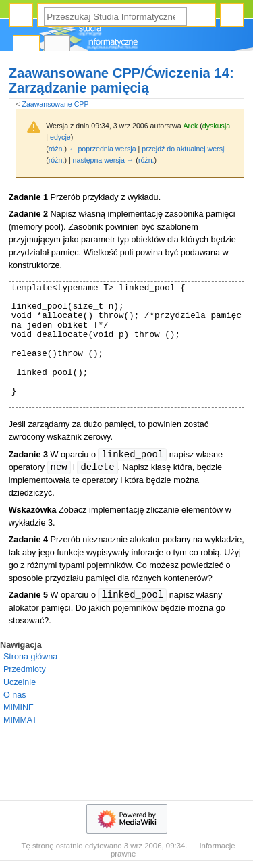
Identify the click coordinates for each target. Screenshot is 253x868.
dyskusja (216, 126)
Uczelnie (20, 682)
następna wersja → (104, 160)
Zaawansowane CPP (55, 104)
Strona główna (30, 657)
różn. (57, 149)
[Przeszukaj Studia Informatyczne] (115, 17)
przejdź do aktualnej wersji (184, 149)
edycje (60, 137)
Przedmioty (25, 669)
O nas (15, 695)
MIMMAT (20, 720)
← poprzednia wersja (103, 149)
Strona (26, 48)
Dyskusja (57, 48)
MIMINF (19, 707)
